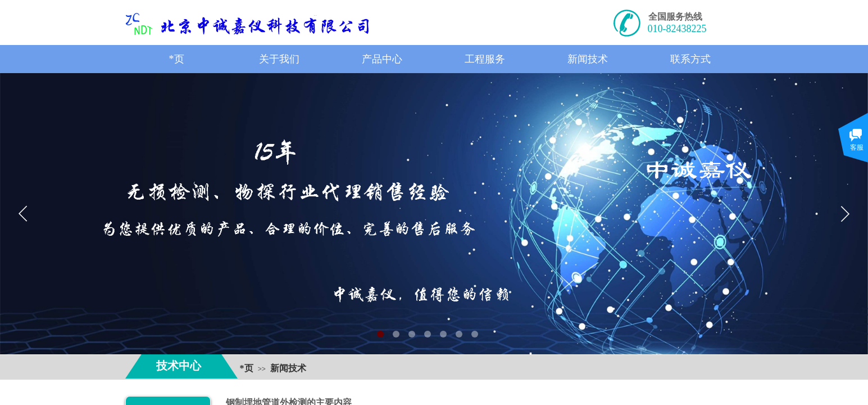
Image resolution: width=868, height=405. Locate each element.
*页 (247, 368)
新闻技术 (288, 368)
